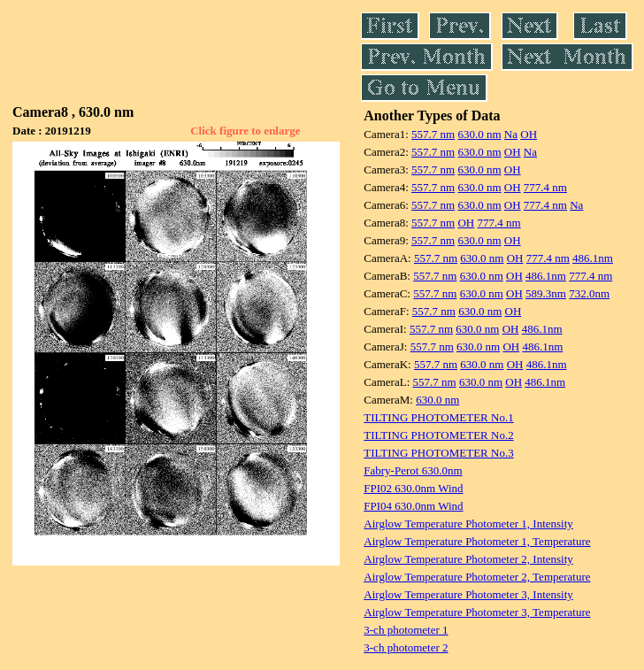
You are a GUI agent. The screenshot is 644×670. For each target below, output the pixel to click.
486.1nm (593, 258)
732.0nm (589, 293)
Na (511, 134)
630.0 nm (479, 134)
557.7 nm (433, 134)
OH (529, 134)
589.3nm (546, 293)
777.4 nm (545, 187)
